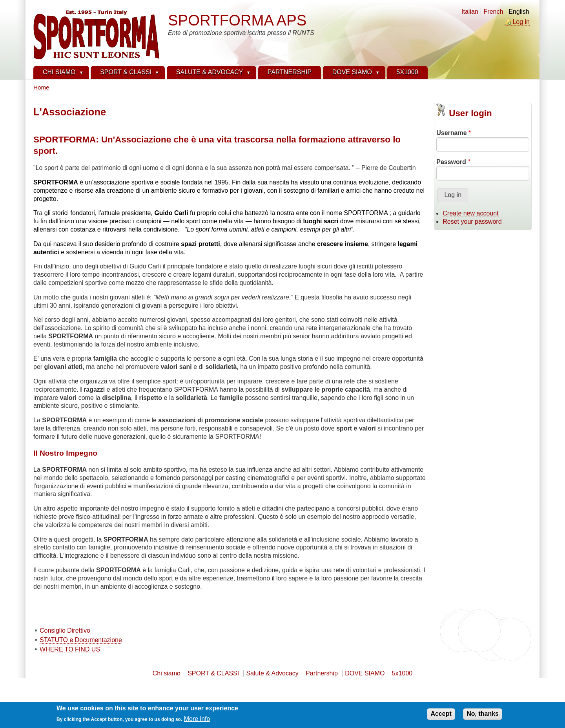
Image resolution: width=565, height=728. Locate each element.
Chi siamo (167, 673)
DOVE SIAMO (365, 673)
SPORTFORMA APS (237, 20)
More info (197, 721)
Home (41, 87)
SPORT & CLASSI (213, 673)
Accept (441, 716)
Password (451, 162)
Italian (470, 12)
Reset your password (472, 222)
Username (451, 133)
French (494, 12)
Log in (521, 22)
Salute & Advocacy (272, 673)
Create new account (470, 213)
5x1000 (402, 673)
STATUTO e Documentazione (81, 640)
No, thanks (483, 716)
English (519, 12)
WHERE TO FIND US (70, 649)
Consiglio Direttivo (65, 630)
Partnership (322, 673)
